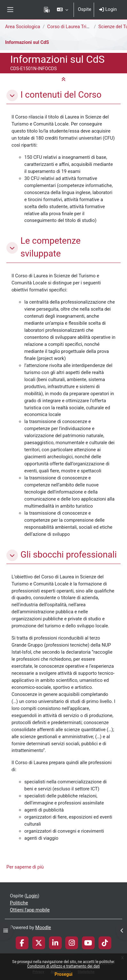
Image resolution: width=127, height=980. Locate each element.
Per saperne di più (25, 867)
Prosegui (63, 974)
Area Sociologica (23, 27)
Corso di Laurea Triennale (74, 27)
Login (108, 9)
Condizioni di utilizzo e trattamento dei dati (64, 966)
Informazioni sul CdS (27, 42)
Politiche (19, 903)
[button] (63, 10)
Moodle (43, 927)
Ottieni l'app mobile (30, 910)
